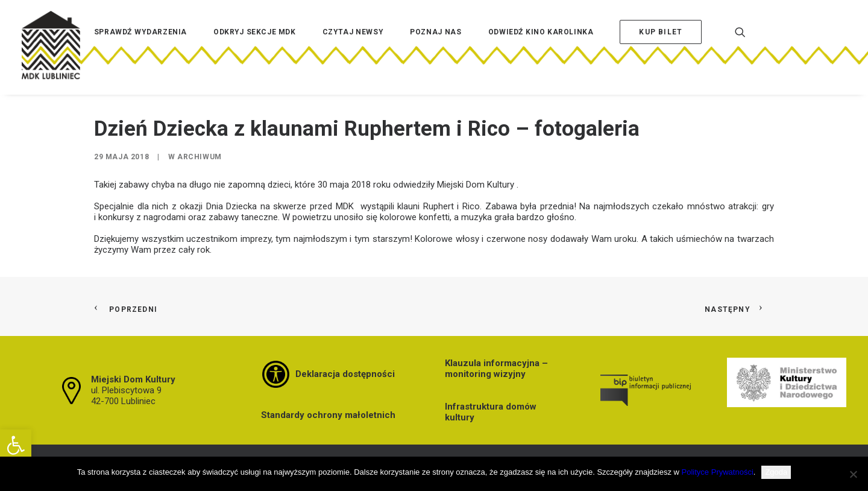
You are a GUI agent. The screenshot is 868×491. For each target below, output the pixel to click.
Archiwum (200, 157)
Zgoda (776, 472)
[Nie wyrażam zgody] (853, 474)
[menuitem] (140, 50)
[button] (16, 445)
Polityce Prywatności (718, 472)
